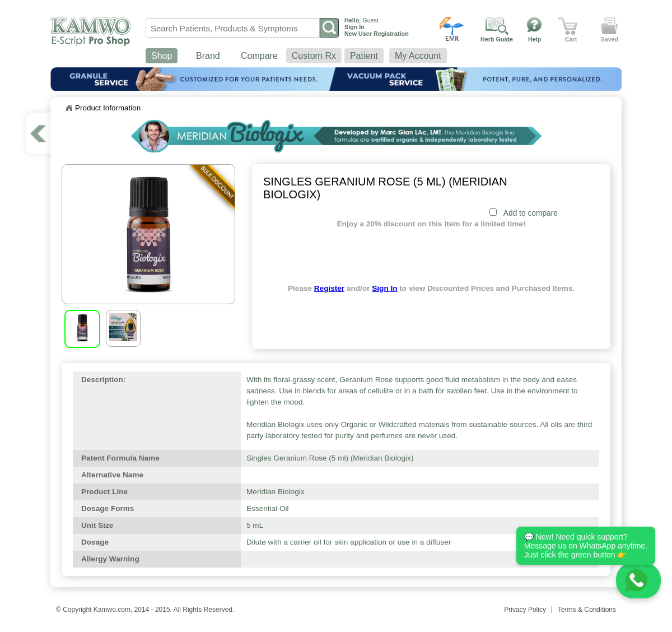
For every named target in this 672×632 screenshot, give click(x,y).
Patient (364, 56)
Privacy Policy (525, 610)
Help (535, 39)
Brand (208, 56)
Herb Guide (497, 39)
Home (69, 108)
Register (329, 288)
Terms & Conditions (587, 610)
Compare (259, 56)
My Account (418, 56)
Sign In (384, 288)
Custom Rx (314, 56)
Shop (162, 56)
